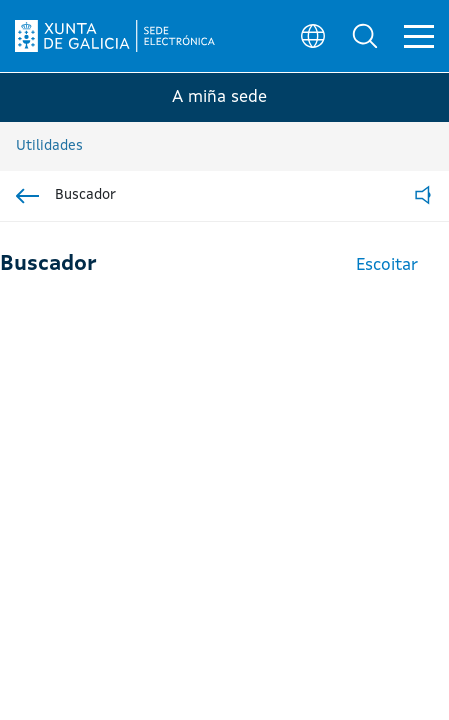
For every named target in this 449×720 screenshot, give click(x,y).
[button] (365, 36)
